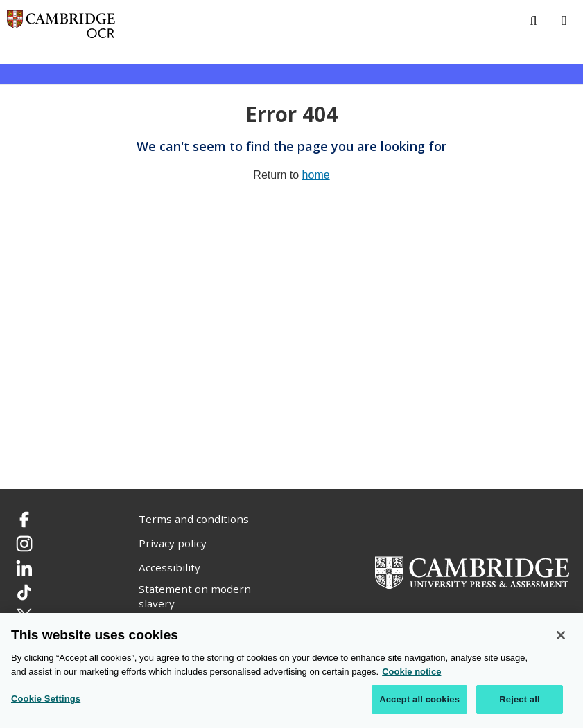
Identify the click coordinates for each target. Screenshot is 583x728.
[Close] (561, 636)
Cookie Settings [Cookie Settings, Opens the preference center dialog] (46, 699)
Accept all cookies (419, 700)
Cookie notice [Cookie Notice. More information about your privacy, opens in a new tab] (411, 672)
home (316, 175)
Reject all (519, 700)
